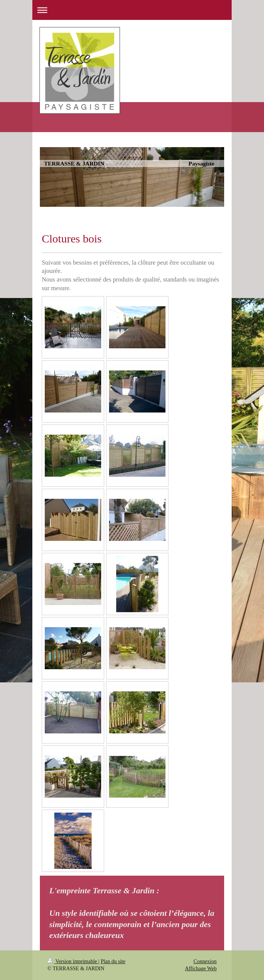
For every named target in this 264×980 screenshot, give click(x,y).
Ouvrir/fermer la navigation (132, 10)
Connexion (205, 961)
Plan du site (113, 961)
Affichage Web (201, 969)
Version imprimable (73, 961)
